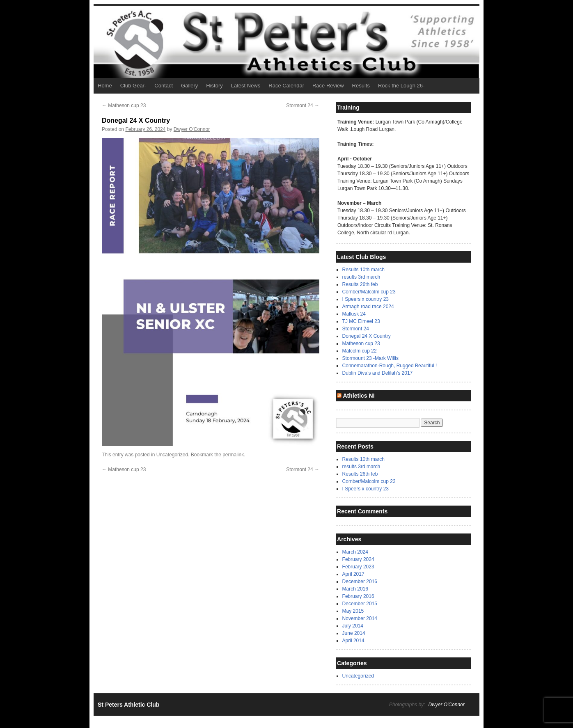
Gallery (189, 86)
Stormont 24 (303, 105)
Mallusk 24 (354, 314)
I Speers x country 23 (366, 299)
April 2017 (353, 574)
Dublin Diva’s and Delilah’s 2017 (378, 373)
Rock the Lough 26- (401, 86)
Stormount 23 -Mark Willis (370, 358)
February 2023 (358, 567)
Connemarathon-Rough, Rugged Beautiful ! (390, 366)
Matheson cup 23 (124, 105)
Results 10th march (363, 270)
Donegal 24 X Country (367, 336)
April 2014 (353, 641)
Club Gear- (133, 86)
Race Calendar (286, 86)
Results (361, 86)
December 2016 (360, 581)
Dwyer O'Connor (192, 129)
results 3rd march (361, 277)
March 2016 (355, 589)
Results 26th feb (360, 284)
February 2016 (358, 596)
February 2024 (358, 559)
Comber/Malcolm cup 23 (369, 292)
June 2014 (354, 633)
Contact (164, 86)
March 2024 (355, 552)
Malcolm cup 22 (360, 351)
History (214, 86)
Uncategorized (172, 455)
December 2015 (360, 604)
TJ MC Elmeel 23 (361, 321)
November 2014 (360, 618)
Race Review (328, 86)
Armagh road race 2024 (368, 307)
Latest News (246, 86)
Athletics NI (359, 396)
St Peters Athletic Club (128, 705)
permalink (233, 455)
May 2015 (353, 611)
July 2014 (353, 626)
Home (105, 86)
